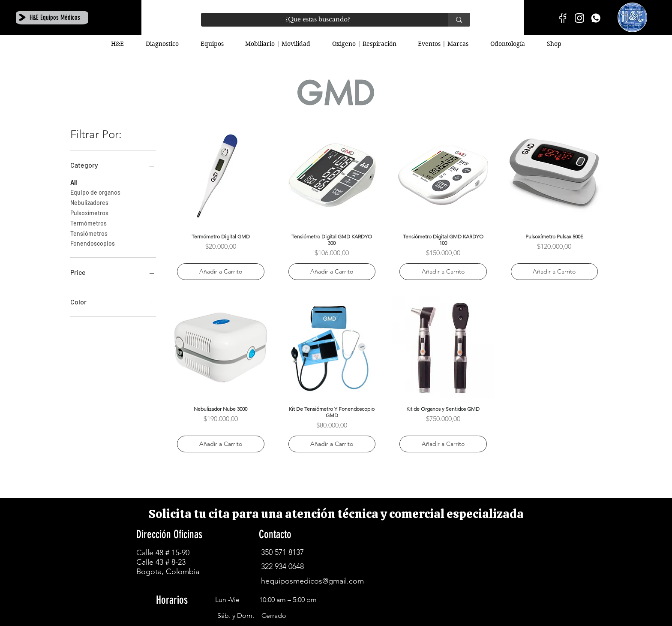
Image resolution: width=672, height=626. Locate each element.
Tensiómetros (89, 233)
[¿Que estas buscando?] (318, 20)
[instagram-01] (579, 18)
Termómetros (88, 223)
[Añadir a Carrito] (221, 272)
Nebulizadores (89, 202)
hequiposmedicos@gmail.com (312, 581)
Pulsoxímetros (89, 212)
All (73, 182)
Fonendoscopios (93, 243)
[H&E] (596, 18)
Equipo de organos (95, 192)
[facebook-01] (563, 18)
